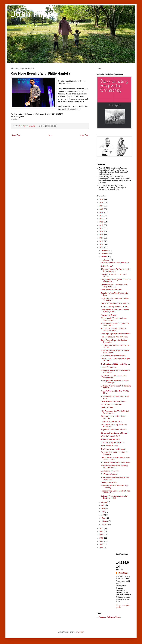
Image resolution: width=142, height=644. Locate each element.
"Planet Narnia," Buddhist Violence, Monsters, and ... (114, 319)
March (104, 518)
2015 (102, 235)
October (105, 257)
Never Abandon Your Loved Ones (113, 401)
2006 (102, 541)
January (105, 524)
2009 (102, 532)
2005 (102, 544)
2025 (102, 203)
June (103, 508)
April (103, 515)
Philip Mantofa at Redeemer (111, 290)
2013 (102, 241)
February (105, 521)
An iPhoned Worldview (109, 474)
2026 (102, 200)
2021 (102, 216)
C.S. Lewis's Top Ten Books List (113, 443)
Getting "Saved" (107, 266)
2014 (102, 238)
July (103, 505)
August (104, 502)
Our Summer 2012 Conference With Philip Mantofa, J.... (114, 286)
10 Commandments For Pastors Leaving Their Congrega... (116, 270)
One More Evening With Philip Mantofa (115, 303)
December (105, 250)
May (103, 512)
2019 (102, 222)
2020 (102, 219)
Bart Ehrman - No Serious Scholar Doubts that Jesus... (113, 330)
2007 (102, 538)
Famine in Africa (107, 408)
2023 (102, 209)
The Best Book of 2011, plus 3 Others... (115, 364)
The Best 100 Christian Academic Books (116, 463)
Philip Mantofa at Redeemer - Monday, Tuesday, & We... (115, 311)
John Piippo (34, 14)
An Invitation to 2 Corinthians (111, 405)
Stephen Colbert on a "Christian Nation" (115, 263)
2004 (102, 548)
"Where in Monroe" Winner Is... (112, 421)
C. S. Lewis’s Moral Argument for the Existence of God (114, 497)
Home (50, 135)
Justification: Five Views (110, 471)
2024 (102, 206)
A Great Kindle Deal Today (111, 439)
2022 (102, 212)
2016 (102, 232)
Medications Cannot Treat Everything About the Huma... (114, 467)
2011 (102, 248)
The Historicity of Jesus (110, 446)
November (105, 254)
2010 (102, 528)
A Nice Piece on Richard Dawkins (113, 356)
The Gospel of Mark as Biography (113, 449)
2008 (102, 535)
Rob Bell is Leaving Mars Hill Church (114, 337)
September (106, 260)
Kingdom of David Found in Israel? (114, 430)
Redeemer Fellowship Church (110, 617)
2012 (102, 244)
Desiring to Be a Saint (109, 482)
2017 (102, 228)
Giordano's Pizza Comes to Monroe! (114, 433)
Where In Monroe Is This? (110, 436)
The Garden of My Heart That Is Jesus (115, 307)
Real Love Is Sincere (109, 315)
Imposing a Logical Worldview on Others (116, 334)
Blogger (81, 632)
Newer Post (16, 135)
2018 (102, 225)
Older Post (84, 135)
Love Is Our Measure (109, 367)
